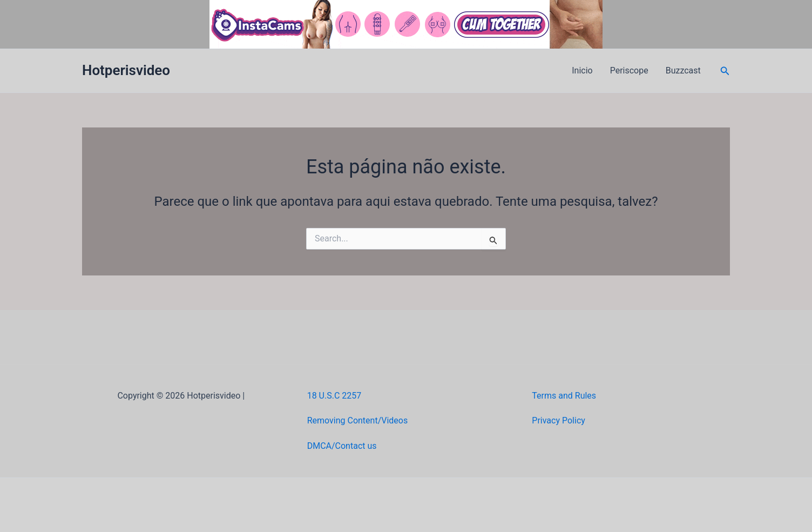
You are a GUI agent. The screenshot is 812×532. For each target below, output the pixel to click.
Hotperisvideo (126, 70)
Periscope (629, 70)
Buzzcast (683, 70)
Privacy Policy (559, 420)
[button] (725, 71)
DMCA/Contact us (342, 446)
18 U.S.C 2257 (334, 396)
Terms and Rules (564, 396)
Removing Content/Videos (358, 420)
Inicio (582, 70)
